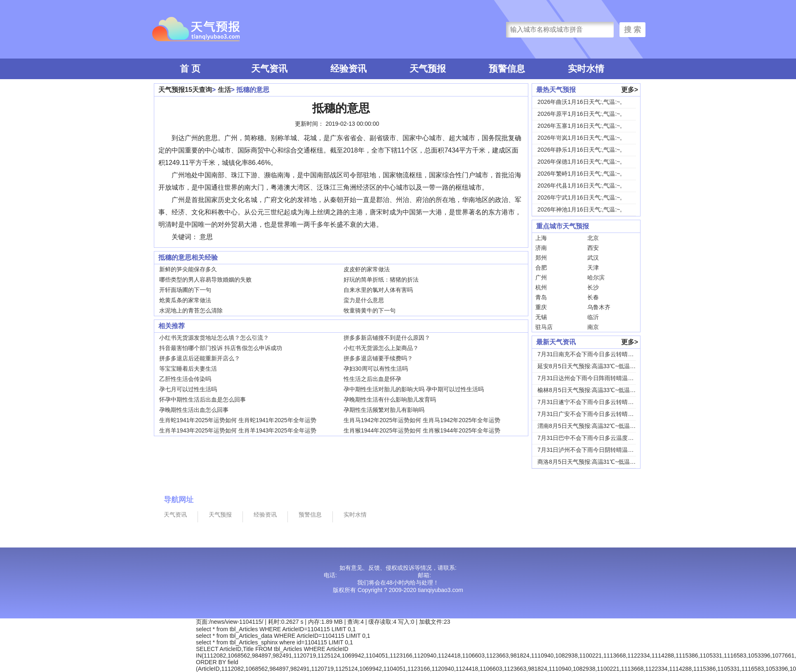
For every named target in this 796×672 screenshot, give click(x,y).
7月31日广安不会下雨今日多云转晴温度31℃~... (598, 414)
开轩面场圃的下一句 (185, 290)
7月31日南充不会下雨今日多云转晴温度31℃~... (598, 354)
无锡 (541, 317)
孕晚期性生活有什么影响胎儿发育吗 (390, 399)
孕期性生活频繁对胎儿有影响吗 (384, 410)
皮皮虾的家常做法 (367, 269)
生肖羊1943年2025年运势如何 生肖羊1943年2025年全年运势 (238, 430)
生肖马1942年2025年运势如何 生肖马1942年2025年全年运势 (422, 420)
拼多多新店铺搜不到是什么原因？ (387, 338)
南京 (593, 327)
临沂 (593, 317)
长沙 (593, 287)
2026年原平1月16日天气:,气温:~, (579, 114)
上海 (541, 238)
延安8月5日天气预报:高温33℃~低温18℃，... (595, 366)
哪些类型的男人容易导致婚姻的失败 (205, 280)
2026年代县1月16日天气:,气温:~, (579, 186)
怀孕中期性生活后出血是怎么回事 (203, 399)
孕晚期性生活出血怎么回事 (194, 410)
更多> (630, 90)
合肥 (541, 268)
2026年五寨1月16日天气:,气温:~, (579, 126)
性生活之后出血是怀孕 (372, 379)
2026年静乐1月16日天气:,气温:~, (579, 150)
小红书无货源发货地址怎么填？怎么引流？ (214, 338)
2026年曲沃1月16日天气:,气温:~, (579, 102)
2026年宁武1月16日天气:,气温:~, (579, 197)
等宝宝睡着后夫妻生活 (188, 369)
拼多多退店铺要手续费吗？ (378, 358)
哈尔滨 (596, 277)
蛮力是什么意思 (364, 300)
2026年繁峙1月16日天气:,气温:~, (579, 174)
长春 (593, 297)
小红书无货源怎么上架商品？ (381, 348)
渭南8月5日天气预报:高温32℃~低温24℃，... (595, 426)
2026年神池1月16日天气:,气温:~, (579, 209)
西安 (593, 248)
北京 (593, 238)
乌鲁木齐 (599, 307)
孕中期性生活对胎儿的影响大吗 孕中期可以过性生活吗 (414, 389)
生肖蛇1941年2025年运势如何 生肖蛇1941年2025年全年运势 (238, 420)
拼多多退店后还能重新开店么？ (200, 358)
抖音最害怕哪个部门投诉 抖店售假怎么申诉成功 (221, 348)
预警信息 (507, 69)
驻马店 (544, 327)
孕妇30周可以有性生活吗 (376, 369)
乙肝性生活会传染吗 (185, 379)
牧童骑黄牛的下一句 (370, 310)
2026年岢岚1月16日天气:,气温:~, (579, 138)
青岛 (541, 297)
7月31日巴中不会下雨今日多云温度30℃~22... (596, 438)
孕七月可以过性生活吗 (188, 389)
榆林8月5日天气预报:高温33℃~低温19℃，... (595, 390)
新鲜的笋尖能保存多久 (188, 269)
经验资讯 (349, 69)
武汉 (593, 258)
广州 (541, 277)
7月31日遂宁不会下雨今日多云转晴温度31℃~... (598, 402)
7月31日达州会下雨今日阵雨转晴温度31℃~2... (597, 378)
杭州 (541, 287)
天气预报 (428, 69)
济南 (541, 248)
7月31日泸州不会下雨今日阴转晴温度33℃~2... (597, 450)
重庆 (541, 307)
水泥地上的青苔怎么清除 (191, 310)
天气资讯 (269, 69)
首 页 (190, 69)
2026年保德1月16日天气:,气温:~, (579, 162)
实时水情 (586, 69)
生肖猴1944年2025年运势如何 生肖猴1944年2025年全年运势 (422, 430)
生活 (224, 90)
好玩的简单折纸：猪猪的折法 (381, 280)
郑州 (541, 258)
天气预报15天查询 (185, 90)
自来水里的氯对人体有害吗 (378, 290)
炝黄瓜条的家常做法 (185, 300)
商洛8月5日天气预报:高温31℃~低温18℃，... (595, 462)
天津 (593, 268)
